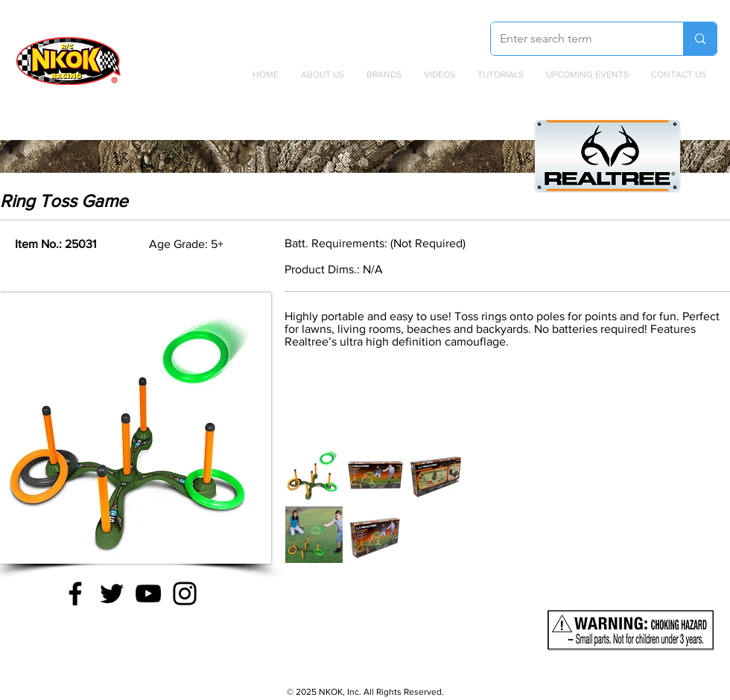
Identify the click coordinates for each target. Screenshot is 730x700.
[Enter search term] (576, 39)
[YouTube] (148, 594)
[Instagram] (185, 594)
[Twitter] (112, 594)
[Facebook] (75, 594)
